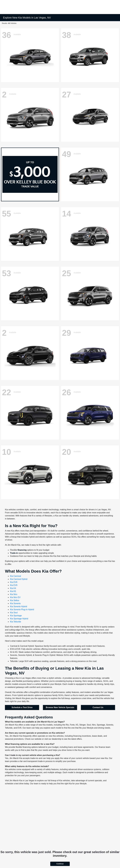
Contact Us (98, 707)
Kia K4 (13, 588)
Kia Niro (14, 594)
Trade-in (14, 553)
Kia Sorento (15, 603)
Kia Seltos (15, 600)
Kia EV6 (14, 582)
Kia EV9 (14, 585)
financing (22, 550)
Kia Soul (14, 613)
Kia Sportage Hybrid (19, 619)
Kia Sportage (16, 616)
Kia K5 (13, 591)
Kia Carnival (15, 576)
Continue (60, 864)
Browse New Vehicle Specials (60, 707)
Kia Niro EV (15, 597)
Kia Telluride (16, 622)
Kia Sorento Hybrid (18, 606)
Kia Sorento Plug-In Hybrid (22, 610)
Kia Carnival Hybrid (19, 579)
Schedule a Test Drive (22, 707)
